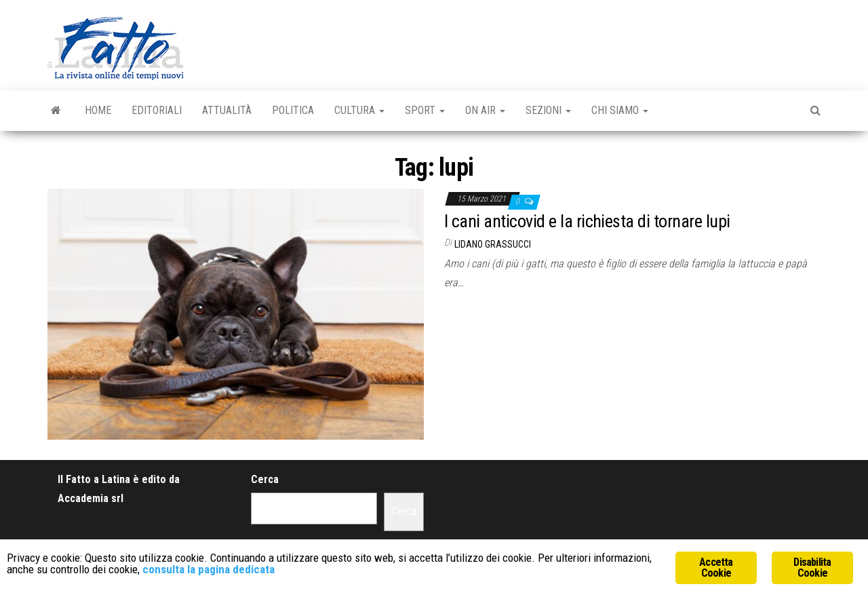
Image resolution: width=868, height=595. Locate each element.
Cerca (265, 479)
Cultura (359, 110)
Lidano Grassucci (493, 244)
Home (98, 110)
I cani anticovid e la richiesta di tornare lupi (587, 221)
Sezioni (548, 110)
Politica (293, 110)
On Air (485, 110)
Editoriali (157, 110)
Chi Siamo (620, 110)
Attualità (227, 110)
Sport (425, 110)
